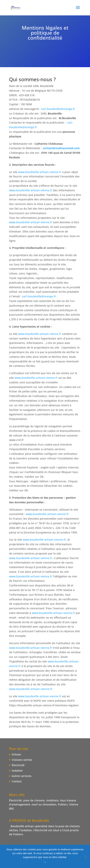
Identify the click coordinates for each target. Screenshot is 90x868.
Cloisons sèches (22, 760)
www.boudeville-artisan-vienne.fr (40, 172)
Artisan (16, 754)
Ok (45, 862)
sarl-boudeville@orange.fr (58, 109)
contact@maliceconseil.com (61, 148)
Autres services (22, 776)
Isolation (17, 771)
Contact (17, 781)
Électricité (18, 765)
